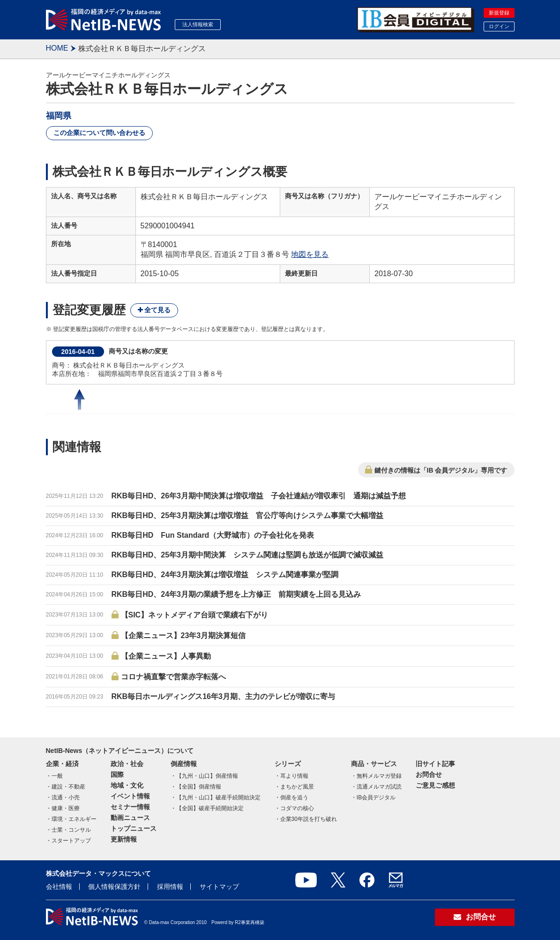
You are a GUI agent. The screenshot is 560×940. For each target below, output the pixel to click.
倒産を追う (294, 797)
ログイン (499, 26)
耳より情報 (294, 776)
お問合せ (429, 775)
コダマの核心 (297, 808)
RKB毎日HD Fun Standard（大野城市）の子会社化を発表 (213, 535)
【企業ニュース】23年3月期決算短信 (183, 635)
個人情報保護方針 (114, 887)
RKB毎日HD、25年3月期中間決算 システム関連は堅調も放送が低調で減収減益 (247, 555)
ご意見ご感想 (435, 785)
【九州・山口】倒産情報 (207, 776)
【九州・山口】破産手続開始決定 (218, 797)
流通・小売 (66, 797)
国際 (117, 775)
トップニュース (134, 828)
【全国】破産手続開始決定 (210, 808)
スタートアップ (71, 841)
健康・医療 (66, 808)
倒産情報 (184, 764)
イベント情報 (130, 796)
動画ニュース (130, 818)
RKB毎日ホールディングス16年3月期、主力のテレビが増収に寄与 (223, 696)
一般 (57, 776)
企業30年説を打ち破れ (309, 819)
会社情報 (59, 887)
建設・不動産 (68, 787)
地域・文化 (127, 785)
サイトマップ (219, 887)
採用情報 (170, 887)
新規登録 (499, 13)
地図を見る (310, 254)
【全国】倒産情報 (199, 787)
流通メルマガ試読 (379, 787)
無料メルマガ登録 (379, 776)
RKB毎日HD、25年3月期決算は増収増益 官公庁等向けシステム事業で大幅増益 (247, 515)
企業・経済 (62, 764)
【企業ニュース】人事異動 (166, 656)
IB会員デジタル (376, 797)
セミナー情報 (130, 807)
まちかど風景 (297, 787)
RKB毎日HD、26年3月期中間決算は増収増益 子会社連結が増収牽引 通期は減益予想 (259, 496)
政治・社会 (127, 764)
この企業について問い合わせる (99, 133)
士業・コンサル (71, 830)
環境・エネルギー (74, 819)
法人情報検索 (198, 24)
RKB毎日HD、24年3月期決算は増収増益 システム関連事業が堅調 (225, 575)
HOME (57, 48)
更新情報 (124, 839)
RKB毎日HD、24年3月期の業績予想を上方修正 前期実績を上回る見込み (236, 594)
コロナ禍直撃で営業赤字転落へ (173, 677)
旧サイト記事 (435, 764)
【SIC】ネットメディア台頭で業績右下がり (195, 615)
